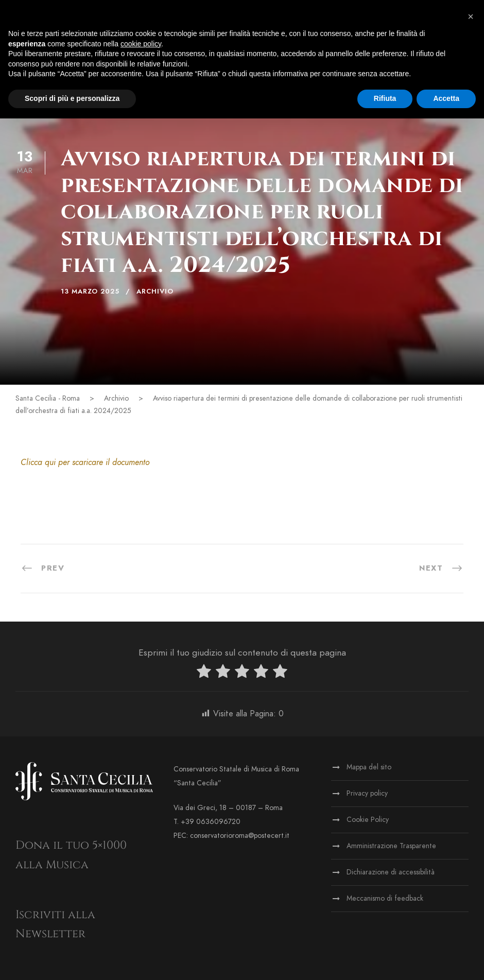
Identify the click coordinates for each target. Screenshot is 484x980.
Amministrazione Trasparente (391, 846)
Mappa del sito (369, 767)
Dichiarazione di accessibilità (391, 872)
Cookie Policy (368, 820)
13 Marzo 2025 (90, 291)
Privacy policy (367, 793)
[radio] (204, 673)
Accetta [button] (446, 98)
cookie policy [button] (141, 44)
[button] (471, 16)
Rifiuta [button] (385, 98)
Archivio (155, 291)
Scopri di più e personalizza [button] (72, 98)
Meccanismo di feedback (385, 898)
